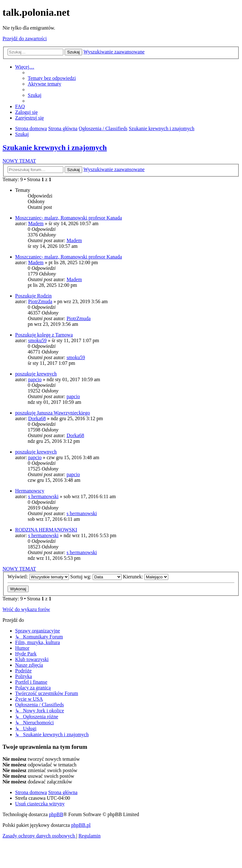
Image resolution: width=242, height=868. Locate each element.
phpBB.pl (81, 825)
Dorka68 (37, 418)
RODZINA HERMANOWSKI (46, 530)
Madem (36, 223)
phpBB (56, 814)
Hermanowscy (30, 491)
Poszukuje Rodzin (33, 296)
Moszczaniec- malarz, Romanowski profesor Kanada (69, 218)
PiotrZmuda (40, 301)
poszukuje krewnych (36, 374)
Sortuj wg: (96, 577)
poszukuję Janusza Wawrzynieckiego (52, 413)
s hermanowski (43, 496)
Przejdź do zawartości (25, 39)
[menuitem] (52, 78)
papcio (35, 379)
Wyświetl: (38, 577)
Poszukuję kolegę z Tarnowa (44, 335)
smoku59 (37, 340)
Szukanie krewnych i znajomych (55, 147)
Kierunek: (146, 577)
